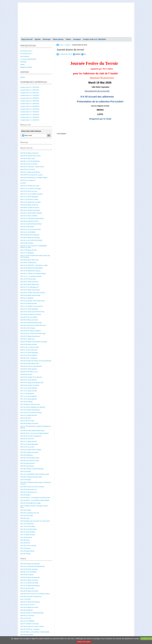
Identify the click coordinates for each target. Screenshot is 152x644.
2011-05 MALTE (25, 543)
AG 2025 (23, 183)
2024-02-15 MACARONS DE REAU (31, 224)
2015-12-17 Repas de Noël (29, 441)
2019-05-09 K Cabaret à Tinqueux (31, 331)
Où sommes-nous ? (26, 54)
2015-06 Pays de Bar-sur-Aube (30, 461)
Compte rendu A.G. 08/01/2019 (30, 106)
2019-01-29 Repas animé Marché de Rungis (34, 342)
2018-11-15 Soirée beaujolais (29, 353)
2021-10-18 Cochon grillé (28, 279)
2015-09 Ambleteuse (27, 455)
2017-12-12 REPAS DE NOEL (29, 583)
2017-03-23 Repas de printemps (30, 410)
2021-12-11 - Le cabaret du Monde (31, 276)
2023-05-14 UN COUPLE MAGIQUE (31, 240)
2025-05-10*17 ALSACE (28, 169)
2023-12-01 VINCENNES (28, 232)
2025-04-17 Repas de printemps (30, 172)
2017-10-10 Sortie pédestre (29, 399)
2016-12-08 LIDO (26, 418)
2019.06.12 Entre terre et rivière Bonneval (33, 325)
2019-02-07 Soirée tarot (28, 339)
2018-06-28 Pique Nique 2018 (29, 364)
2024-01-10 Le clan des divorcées (31, 229)
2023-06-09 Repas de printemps (30, 238)
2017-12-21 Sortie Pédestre (29, 388)
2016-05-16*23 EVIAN (27, 439)
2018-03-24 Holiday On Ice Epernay (31, 377)
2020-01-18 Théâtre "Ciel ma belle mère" (33, 301)
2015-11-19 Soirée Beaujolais (29, 444)
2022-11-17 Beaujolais (27, 253)
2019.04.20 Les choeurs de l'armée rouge (33, 334)
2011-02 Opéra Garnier (27, 551)
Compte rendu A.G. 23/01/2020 (30, 104)
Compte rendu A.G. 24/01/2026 (94, 39)
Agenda (38, 39)
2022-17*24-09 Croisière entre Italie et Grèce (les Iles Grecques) (35, 256)
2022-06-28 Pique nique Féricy (30, 260)
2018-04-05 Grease (26, 374)
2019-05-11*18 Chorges (28, 328)
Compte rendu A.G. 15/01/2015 (30, 117)
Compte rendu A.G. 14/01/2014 (30, 120)
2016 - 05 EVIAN (25, 599)
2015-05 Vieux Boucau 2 (28, 463)
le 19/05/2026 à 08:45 (66, 54)
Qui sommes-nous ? (26, 51)
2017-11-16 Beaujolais (27, 394)
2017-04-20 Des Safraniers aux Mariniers (33, 407)
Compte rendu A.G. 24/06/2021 (30, 98)
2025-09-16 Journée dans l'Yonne (31, 156)
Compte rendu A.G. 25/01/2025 (30, 90)
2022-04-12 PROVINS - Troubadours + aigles (34, 265)
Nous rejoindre (25, 56)
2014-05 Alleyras (25, 495)
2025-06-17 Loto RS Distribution (30, 161)
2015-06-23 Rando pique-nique (30, 458)
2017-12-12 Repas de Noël (29, 391)
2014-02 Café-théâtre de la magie (31, 503)
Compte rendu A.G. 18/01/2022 (30, 101)
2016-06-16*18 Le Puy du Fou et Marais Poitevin (35, 594)
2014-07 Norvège (26, 480)
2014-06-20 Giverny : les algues (30, 629)
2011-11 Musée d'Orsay (28, 535)
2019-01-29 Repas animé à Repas (31, 450)
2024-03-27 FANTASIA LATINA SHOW (32, 219)
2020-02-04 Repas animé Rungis (30, 295)
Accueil (61, 45)
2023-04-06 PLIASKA (27, 243)
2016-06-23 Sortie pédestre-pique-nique (32, 431)
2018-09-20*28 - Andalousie (29, 358)
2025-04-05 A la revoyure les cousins (32, 175)
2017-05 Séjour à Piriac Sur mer (30, 404)
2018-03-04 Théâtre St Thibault (30, 385)
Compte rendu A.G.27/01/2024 (30, 93)
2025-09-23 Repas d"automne (29, 153)
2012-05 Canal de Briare (28, 532)
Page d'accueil (27, 39)
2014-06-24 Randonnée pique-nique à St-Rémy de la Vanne (36, 483)
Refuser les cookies (84, 642)
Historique (47, 39)
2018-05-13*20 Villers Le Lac (29, 372)
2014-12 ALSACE (26, 471)
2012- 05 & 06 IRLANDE (28, 526)
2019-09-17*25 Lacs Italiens (29, 317)
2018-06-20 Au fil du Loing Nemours (31, 366)
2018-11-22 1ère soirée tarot (29, 350)
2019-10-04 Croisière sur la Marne (31, 314)
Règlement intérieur (26, 67)
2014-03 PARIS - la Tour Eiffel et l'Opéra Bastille (35, 500)
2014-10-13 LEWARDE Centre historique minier (35, 474)
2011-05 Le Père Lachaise (28, 546)
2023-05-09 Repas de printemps (30, 564)
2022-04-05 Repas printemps (29, 569)
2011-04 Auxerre (25, 548)
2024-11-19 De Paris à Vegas (29, 199)
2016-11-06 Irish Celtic (27, 421)
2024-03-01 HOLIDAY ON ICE (29, 221)
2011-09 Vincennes (26, 537)
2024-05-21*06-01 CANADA (29, 216)
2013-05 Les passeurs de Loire (30, 513)
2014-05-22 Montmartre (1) (29, 489)
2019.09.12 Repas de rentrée (29, 320)
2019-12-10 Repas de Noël (29, 304)
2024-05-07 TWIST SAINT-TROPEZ (31, 213)
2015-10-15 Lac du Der (27, 447)
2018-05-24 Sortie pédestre (29, 369)
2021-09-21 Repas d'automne (29, 282)
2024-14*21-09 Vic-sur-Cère (29, 191)
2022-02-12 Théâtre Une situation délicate (33, 274)
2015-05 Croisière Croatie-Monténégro (32, 469)
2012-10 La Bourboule (27, 524)
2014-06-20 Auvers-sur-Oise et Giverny (32, 487)
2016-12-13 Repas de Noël (29, 415)
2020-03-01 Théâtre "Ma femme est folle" (33, 293)
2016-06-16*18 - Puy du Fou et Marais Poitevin (35, 433)
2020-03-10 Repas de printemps (30, 290)
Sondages (77, 39)
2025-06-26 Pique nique (28, 159)
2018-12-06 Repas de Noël (29, 344)
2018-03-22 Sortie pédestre (29, 380)
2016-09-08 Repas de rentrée (29, 424)
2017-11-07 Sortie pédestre (29, 396)
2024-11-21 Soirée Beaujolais (29, 197)
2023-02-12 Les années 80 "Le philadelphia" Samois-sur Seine (34, 247)
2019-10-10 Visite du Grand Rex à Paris (32, 312)
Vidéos (68, 39)
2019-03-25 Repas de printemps (30, 336)
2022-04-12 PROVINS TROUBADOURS (33, 566)
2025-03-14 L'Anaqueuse (28, 180)
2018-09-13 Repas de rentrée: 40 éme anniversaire (36, 361)
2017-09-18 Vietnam (27, 402)
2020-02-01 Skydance (27, 298)
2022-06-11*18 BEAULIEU (28, 263)
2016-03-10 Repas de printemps (30, 602)
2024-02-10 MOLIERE (27, 227)
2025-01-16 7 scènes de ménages (31, 189)
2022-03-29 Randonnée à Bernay (30, 271)
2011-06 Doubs (25, 540)
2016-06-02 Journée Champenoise (31, 436)
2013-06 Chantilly (26, 510)
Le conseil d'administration (28, 59)
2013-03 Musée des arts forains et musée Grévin (35, 521)
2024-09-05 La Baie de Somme (30, 208)
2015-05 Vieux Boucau (27, 466)
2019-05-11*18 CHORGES (28, 572)
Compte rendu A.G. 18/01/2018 (30, 109)
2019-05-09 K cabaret (27, 575)
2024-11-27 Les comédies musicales (31, 194)
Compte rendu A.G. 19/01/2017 (30, 112)
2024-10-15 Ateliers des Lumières (31, 202)
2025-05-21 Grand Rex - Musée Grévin (32, 167)
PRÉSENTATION (28, 46)
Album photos (58, 39)
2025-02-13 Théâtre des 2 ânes (30, 186)
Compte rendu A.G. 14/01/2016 (30, 115)
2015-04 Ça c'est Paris (27, 616)
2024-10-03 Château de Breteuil (30, 210)
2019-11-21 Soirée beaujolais (29, 309)
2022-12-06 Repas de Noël (29, 250)
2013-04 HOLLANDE (27, 516)
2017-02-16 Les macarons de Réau (31, 413)
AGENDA (25, 72)
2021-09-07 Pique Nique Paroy (30, 284)
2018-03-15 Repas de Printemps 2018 (32, 383)
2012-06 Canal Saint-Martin (29, 529)
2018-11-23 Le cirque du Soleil (30, 347)
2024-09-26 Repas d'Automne (29, 205)
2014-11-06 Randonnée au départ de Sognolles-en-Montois (36, 427)
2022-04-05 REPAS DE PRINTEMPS (32, 268)
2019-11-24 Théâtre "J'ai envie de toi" (32, 306)
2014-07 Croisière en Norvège (29, 624)
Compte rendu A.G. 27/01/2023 (30, 95)
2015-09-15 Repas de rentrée (29, 452)
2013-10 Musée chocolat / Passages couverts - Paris (35, 507)
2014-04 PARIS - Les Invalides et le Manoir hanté (35, 498)
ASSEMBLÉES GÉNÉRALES (34, 82)
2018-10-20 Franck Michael (29, 355)
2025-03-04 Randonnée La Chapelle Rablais (34, 178)
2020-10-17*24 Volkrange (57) (29, 287)
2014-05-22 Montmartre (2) (29, 492)
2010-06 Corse (25, 518)
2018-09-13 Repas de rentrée (29, 580)
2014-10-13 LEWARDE (27, 621)
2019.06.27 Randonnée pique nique (31, 323)
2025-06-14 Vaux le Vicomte (29, 164)
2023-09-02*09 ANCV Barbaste (30, 235)
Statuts (22, 65)
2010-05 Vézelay (25, 554)
